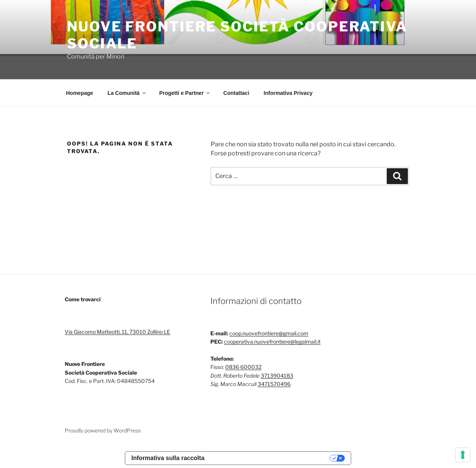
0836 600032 (243, 367)
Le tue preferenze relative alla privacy (271, 458)
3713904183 (277, 376)
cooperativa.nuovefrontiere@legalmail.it (272, 342)
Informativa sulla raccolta (168, 458)
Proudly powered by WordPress (103, 430)
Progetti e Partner (185, 93)
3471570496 (274, 384)
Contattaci (236, 93)
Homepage (80, 93)
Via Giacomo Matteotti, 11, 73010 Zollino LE (117, 332)
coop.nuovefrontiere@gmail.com (269, 333)
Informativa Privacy (288, 93)
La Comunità (127, 93)
